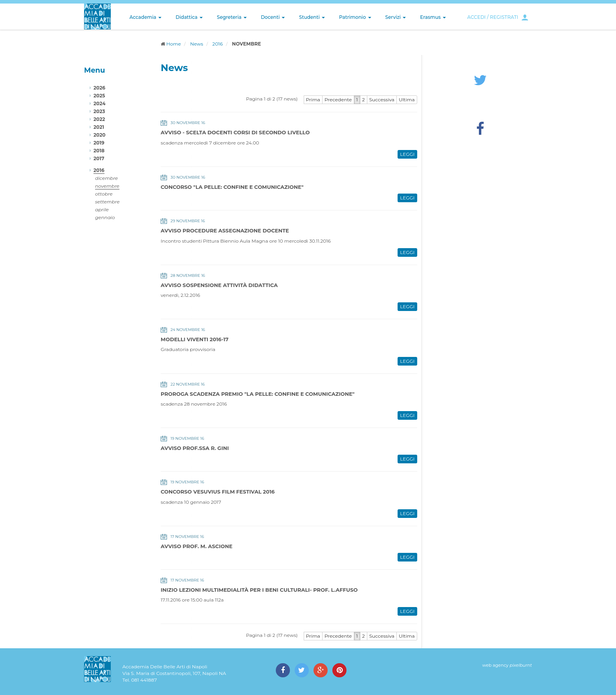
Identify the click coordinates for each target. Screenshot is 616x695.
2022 (99, 119)
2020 (99, 135)
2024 (99, 103)
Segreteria (232, 17)
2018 (99, 151)
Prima (313, 100)
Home (173, 44)
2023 (99, 111)
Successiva (382, 100)
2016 (218, 44)
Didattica (189, 17)
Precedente (338, 100)
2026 (99, 88)
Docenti (273, 17)
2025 (99, 96)
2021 (99, 127)
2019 (99, 143)
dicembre (106, 178)
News (197, 44)
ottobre (104, 194)
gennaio (105, 217)
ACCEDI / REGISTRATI (493, 17)
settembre (107, 202)
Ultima (407, 100)
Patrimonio (355, 17)
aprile (102, 209)
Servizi (396, 17)
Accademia (146, 17)
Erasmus (433, 17)
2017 (99, 158)
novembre (107, 186)
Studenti (312, 17)
